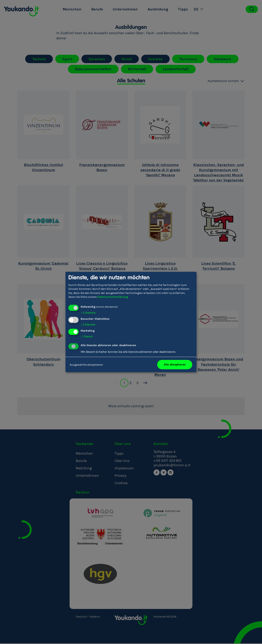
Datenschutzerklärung (113, 297)
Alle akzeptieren (175, 365)
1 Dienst (87, 336)
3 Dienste (88, 313)
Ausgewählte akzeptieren (86, 365)
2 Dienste (88, 325)
